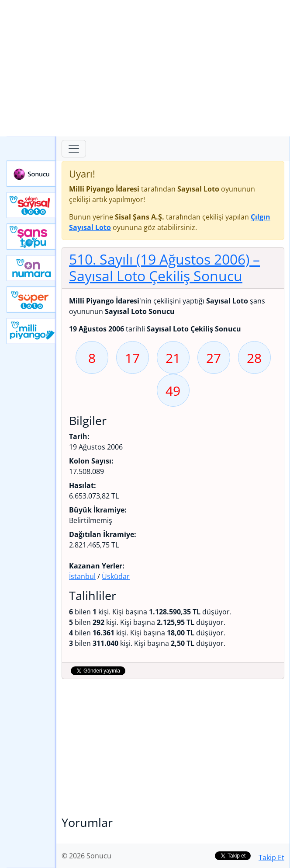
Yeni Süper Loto (31, 300)
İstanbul (82, 576)
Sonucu (31, 174)
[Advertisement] (145, 68)
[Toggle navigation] (74, 149)
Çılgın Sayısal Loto (31, 205)
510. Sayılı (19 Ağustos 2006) (164, 267)
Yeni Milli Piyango (31, 331)
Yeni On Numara (31, 268)
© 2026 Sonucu (86, 856)
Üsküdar (116, 576)
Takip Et (271, 858)
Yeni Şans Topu (31, 237)
